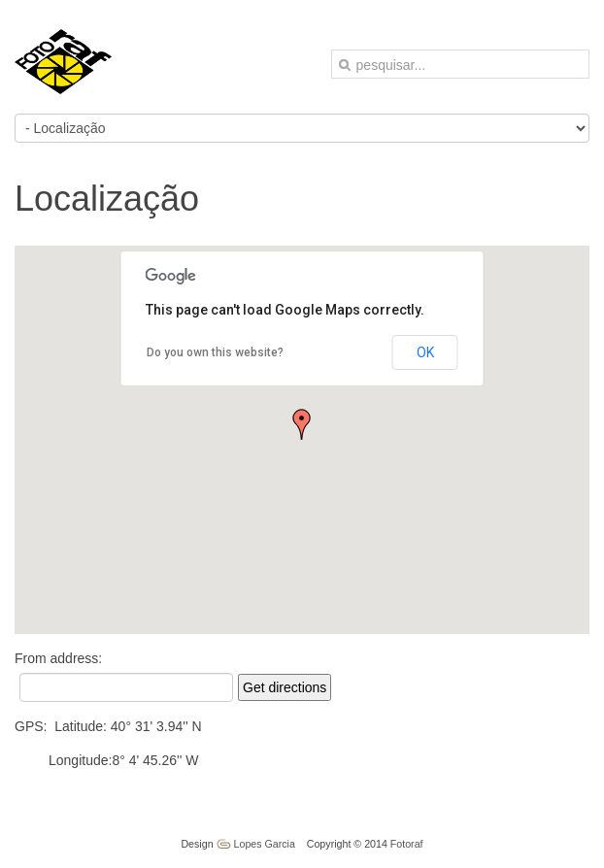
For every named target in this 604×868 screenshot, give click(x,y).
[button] (302, 424)
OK (425, 352)
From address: (58, 658)
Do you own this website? (215, 352)
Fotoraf (407, 844)
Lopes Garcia (256, 844)
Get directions (285, 687)
